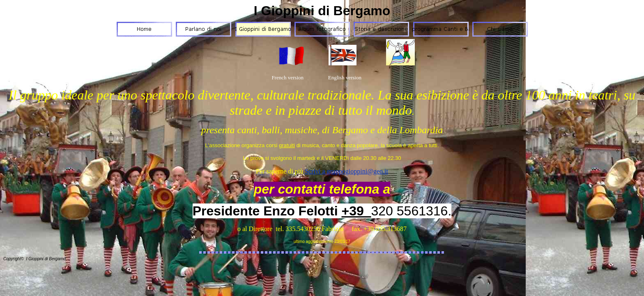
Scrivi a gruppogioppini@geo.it (346, 171)
